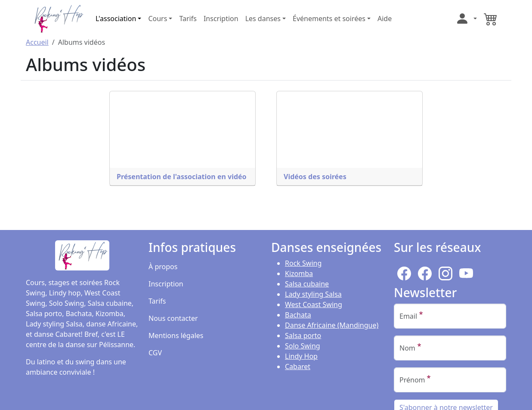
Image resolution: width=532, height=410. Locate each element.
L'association (116, 19)
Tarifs (188, 19)
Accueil (37, 42)
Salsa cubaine (307, 284)
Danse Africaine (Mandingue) (332, 325)
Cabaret (298, 367)
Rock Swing (303, 263)
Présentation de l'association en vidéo (182, 177)
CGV (155, 353)
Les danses (263, 19)
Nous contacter (173, 318)
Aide (385, 19)
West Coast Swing (314, 304)
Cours (158, 19)
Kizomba (299, 273)
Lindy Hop (301, 356)
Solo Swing (303, 346)
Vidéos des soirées (315, 177)
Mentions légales (176, 335)
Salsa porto (303, 335)
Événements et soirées (329, 19)
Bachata (298, 315)
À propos (163, 267)
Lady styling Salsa (313, 294)
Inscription (221, 19)
